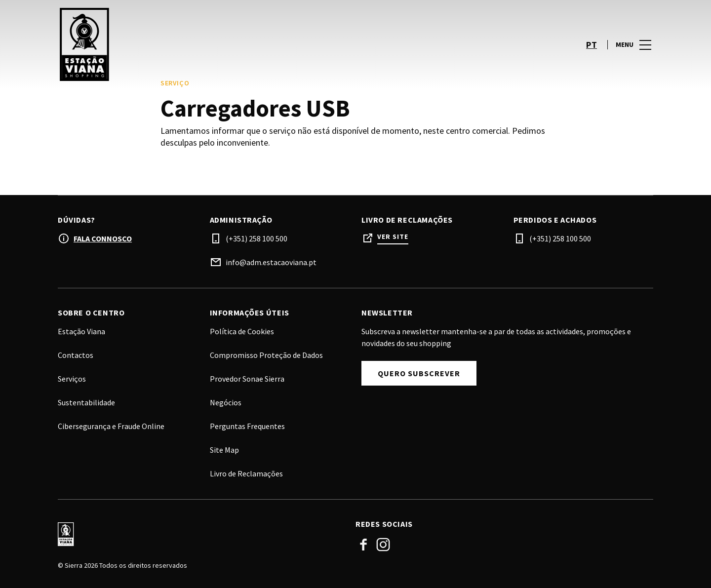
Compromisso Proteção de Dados (266, 355)
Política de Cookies (242, 331)
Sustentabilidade (86, 402)
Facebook (363, 545)
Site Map (224, 450)
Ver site (393, 237)
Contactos (76, 355)
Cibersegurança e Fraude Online (111, 426)
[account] (566, 44)
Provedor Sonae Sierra (247, 379)
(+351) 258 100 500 (257, 238)
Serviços (72, 379)
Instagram (383, 545)
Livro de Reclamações (246, 473)
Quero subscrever (419, 373)
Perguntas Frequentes (247, 426)
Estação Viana (81, 331)
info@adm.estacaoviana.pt (271, 262)
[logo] (208, 44)
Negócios (226, 402)
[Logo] (201, 534)
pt (592, 45)
